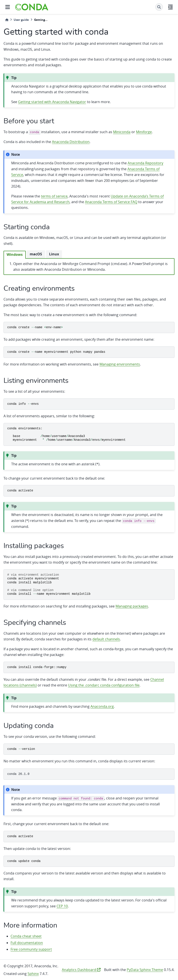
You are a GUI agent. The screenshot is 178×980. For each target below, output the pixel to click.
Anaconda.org (102, 706)
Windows (15, 254)
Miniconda (122, 132)
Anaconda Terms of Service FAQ (111, 202)
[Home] (7, 20)
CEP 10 (62, 906)
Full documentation (27, 943)
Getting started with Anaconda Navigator (52, 102)
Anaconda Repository (145, 163)
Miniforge (144, 132)
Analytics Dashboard (81, 970)
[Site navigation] (8, 7)
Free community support (31, 949)
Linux (54, 254)
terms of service (54, 196)
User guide (21, 20)
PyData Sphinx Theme (145, 970)
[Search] (159, 7)
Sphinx (33, 974)
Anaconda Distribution (71, 142)
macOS (36, 254)
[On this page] (170, 7)
